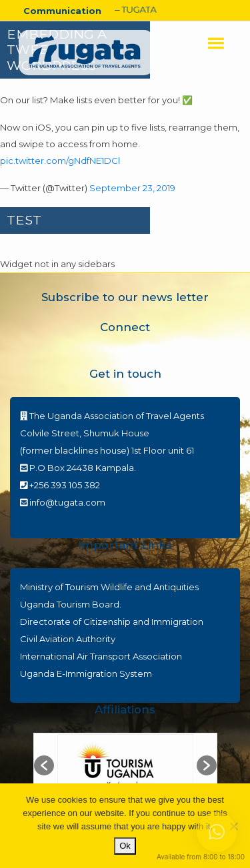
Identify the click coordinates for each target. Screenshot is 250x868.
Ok (125, 846)
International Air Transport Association (101, 656)
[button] (44, 765)
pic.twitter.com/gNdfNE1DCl (60, 161)
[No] (233, 826)
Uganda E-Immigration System (86, 673)
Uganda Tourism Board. (71, 604)
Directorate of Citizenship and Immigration (112, 622)
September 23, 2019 (132, 188)
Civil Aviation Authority (68, 639)
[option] (125, 766)
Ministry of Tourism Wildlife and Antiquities (109, 587)
